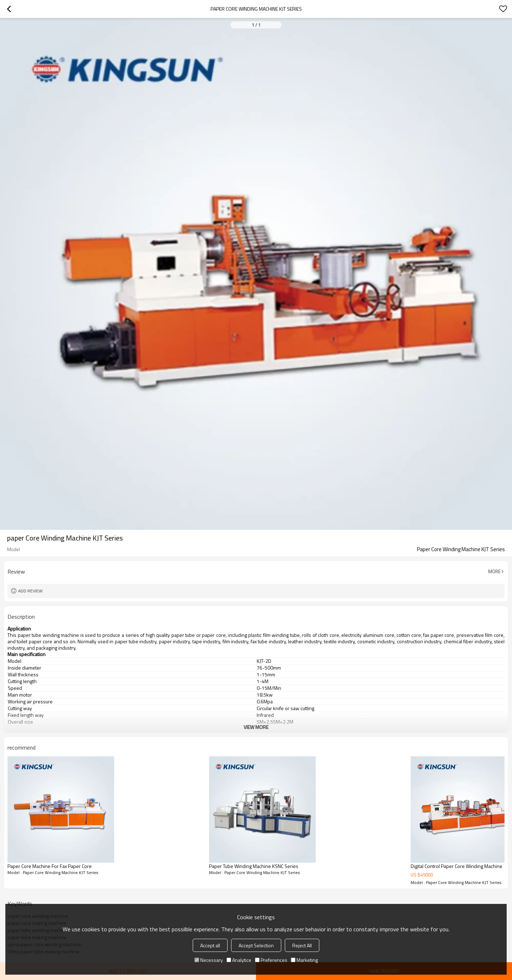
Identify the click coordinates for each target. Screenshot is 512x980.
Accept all (210, 945)
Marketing (304, 960)
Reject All (302, 945)
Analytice (239, 960)
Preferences (271, 960)
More (494, 571)
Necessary (209, 960)
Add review (30, 591)
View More (256, 727)
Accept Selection (256, 945)
